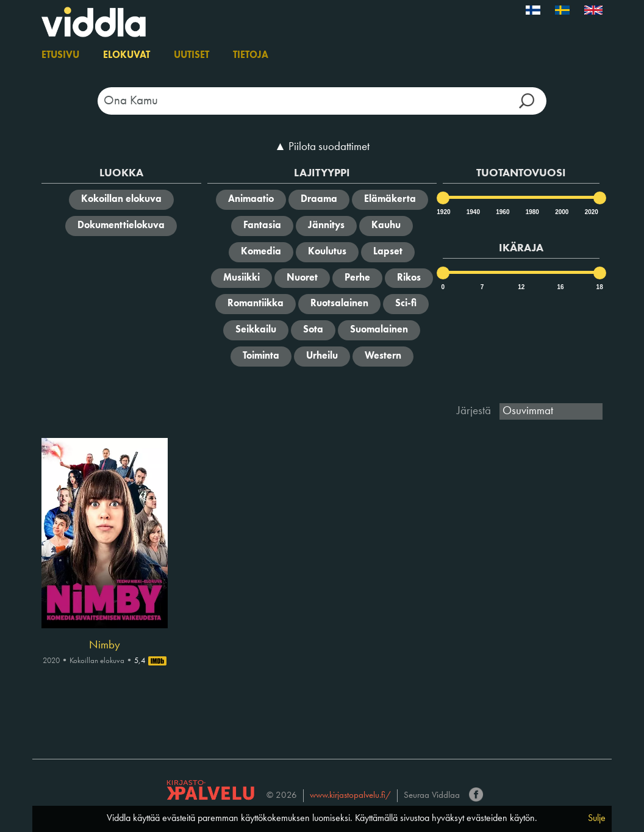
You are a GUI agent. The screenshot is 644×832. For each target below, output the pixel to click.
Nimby (105, 645)
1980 (532, 212)
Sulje (597, 819)
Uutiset (191, 56)
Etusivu (60, 56)
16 (560, 287)
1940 (473, 212)
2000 (561, 212)
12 (521, 287)
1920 (443, 212)
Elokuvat (127, 56)
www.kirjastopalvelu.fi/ (350, 796)
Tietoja (251, 56)
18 (600, 287)
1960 (502, 212)
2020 (591, 212)
